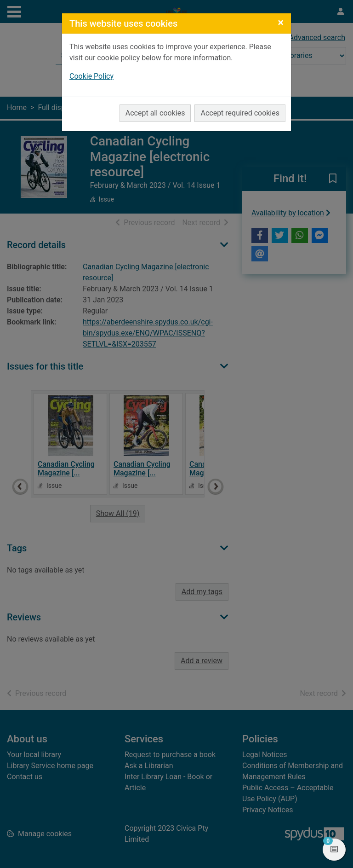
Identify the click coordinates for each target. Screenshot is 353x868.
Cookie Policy (91, 76)
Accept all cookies (155, 113)
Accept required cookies (240, 113)
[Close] (281, 23)
